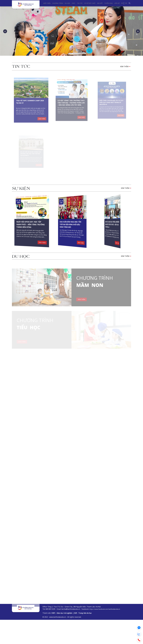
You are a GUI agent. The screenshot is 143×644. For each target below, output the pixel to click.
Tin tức (80, 3)
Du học (67, 3)
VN (122, 3)
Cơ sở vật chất (90, 3)
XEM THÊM (125, 84)
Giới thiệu (47, 3)
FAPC (74, 3)
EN (126, 3)
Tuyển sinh (108, 3)
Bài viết (100, 3)
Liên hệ (117, 3)
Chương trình (58, 3)
